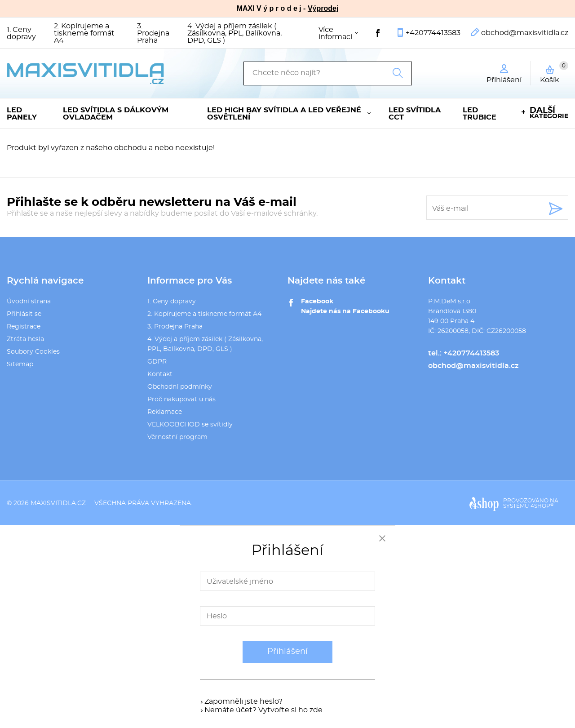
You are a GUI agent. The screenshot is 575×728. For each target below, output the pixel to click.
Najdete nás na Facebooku (345, 311)
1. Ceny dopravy (21, 33)
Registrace (24, 327)
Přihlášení (287, 652)
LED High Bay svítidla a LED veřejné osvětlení (284, 114)
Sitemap (20, 364)
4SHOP (542, 506)
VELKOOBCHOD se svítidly (190, 425)
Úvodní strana (29, 302)
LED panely (22, 114)
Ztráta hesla (25, 339)
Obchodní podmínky (180, 387)
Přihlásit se (24, 314)
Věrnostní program (177, 437)
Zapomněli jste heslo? (243, 701)
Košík (554, 72)
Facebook (317, 302)
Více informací (335, 33)
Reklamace (165, 412)
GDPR (157, 362)
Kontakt (160, 374)
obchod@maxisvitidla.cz (525, 33)
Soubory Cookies (33, 352)
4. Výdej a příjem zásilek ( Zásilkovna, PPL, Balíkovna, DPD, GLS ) (234, 33)
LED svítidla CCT (415, 114)
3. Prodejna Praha (153, 33)
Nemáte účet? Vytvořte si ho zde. (264, 710)
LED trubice (480, 114)
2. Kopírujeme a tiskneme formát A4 (84, 33)
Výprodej (323, 8)
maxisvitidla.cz (58, 503)
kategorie (549, 113)
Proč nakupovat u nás (181, 400)
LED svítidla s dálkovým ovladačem (116, 114)
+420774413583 (433, 33)
